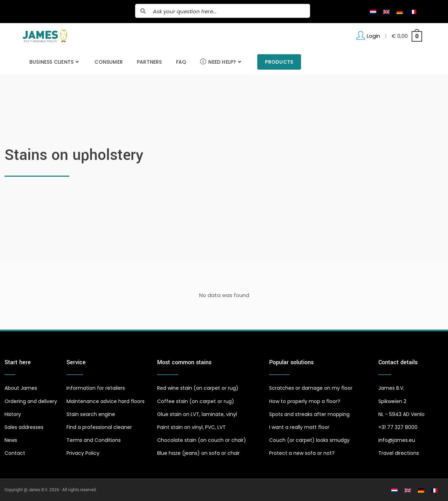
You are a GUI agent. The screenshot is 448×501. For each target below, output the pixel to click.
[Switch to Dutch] (373, 12)
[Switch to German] (400, 12)
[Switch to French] (413, 12)
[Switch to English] (386, 12)
